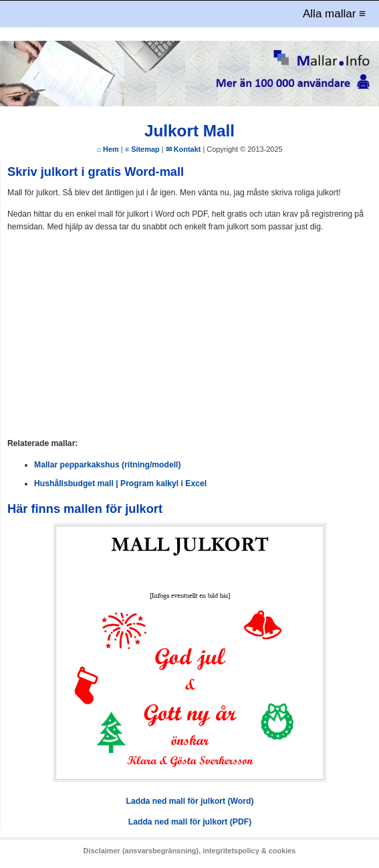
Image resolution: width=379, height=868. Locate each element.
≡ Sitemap (142, 149)
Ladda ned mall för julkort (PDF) (190, 822)
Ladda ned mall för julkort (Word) (190, 801)
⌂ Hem (107, 149)
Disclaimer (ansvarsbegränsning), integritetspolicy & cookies (190, 851)
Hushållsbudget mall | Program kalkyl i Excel (120, 483)
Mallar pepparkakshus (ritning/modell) (108, 465)
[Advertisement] (190, 336)
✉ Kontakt (183, 149)
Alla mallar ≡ (334, 14)
